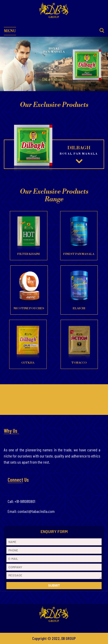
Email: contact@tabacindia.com (31, 511)
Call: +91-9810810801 (21, 501)
